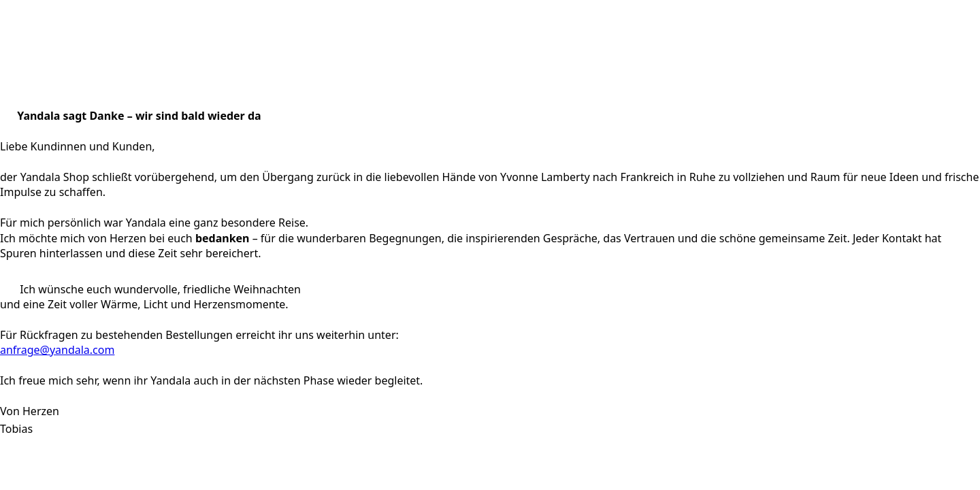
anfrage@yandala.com (57, 350)
